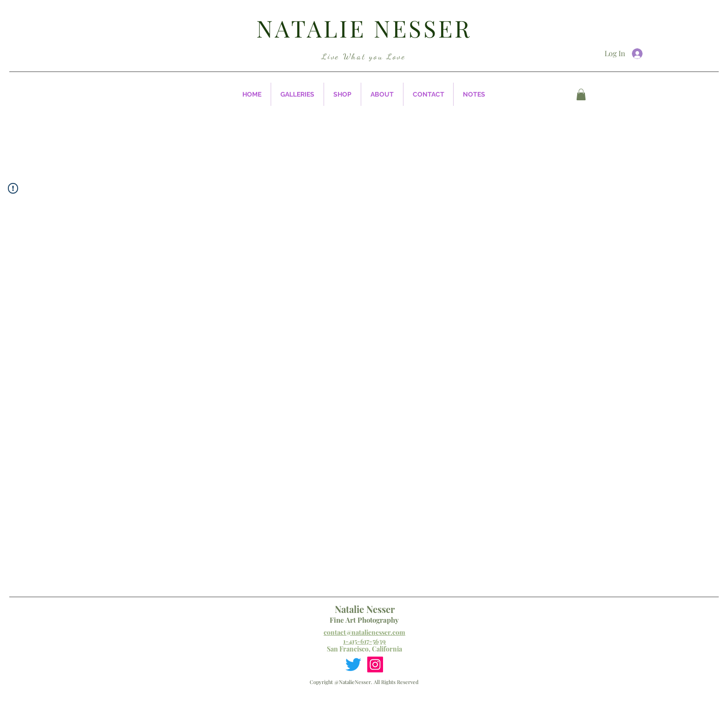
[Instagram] (375, 664)
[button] (297, 94)
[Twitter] (353, 664)
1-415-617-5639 (364, 641)
